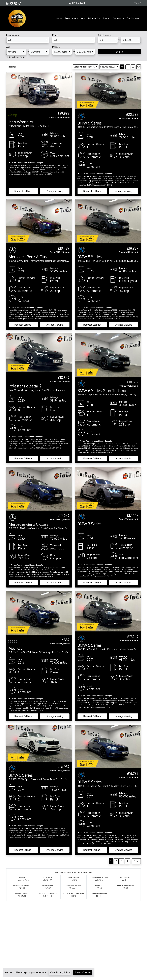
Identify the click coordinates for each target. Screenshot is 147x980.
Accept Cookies (83, 972)
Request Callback (23, 191)
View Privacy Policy (60, 972)
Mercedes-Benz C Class (28, 524)
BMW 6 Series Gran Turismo (102, 390)
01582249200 (79, 3)
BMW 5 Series (90, 123)
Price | (105, 35)
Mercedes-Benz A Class (28, 257)
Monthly (109, 35)
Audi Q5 (16, 648)
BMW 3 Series (90, 524)
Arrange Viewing (55, 191)
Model (55, 35)
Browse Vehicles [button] (74, 18)
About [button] (106, 18)
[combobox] (28, 40)
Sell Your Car (94, 18)
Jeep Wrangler (21, 122)
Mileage (56, 47)
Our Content (133, 18)
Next (136, 861)
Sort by (85, 67)
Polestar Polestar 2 (25, 386)
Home (59, 18)
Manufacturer (13, 35)
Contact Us (119, 18)
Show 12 (108, 67)
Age (8, 47)
